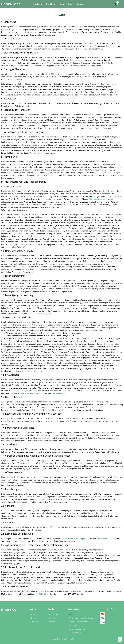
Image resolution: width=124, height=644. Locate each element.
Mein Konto (54, 614)
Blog (70, 4)
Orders (52, 618)
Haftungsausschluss (77, 629)
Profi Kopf (51, 4)
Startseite (38, 4)
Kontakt (80, 4)
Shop (62, 4)
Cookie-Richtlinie (58, 393)
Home (33, 614)
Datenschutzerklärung (29, 393)
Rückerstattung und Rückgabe (81, 618)
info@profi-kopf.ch (45, 594)
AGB (71, 614)
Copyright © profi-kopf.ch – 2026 (62, 639)
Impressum (74, 625)
